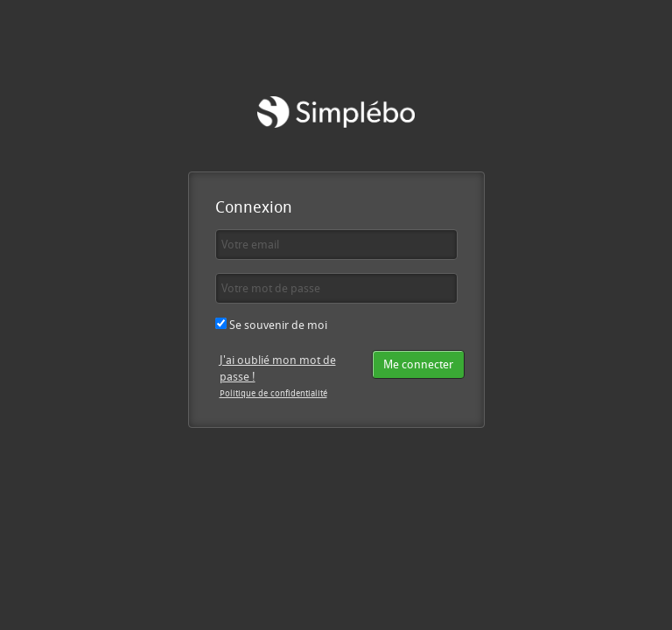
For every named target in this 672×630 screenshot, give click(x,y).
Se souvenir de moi (271, 325)
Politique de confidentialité (273, 393)
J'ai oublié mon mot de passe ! (278, 368)
